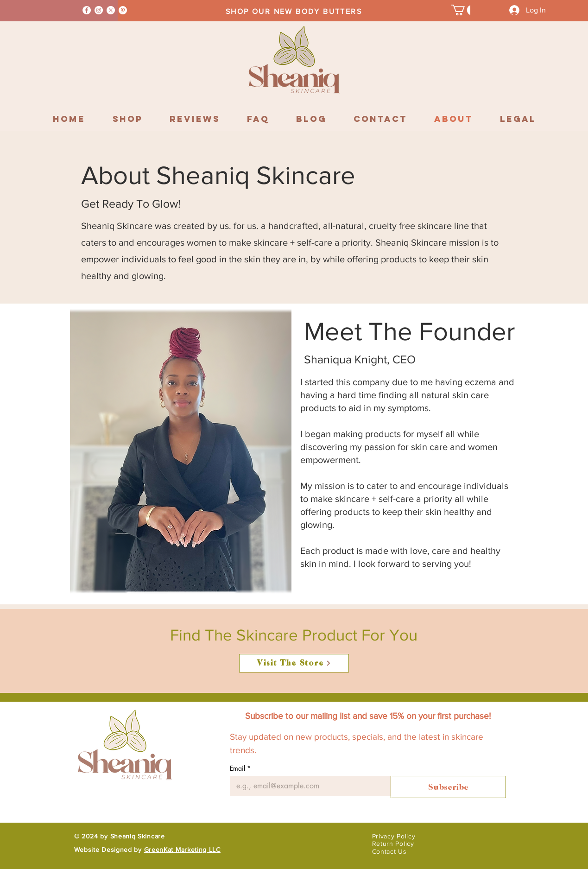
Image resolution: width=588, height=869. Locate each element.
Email (240, 768)
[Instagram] (99, 10)
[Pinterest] (123, 10)
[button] (465, 10)
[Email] (308, 786)
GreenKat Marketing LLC (182, 850)
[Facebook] (87, 10)
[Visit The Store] (294, 663)
